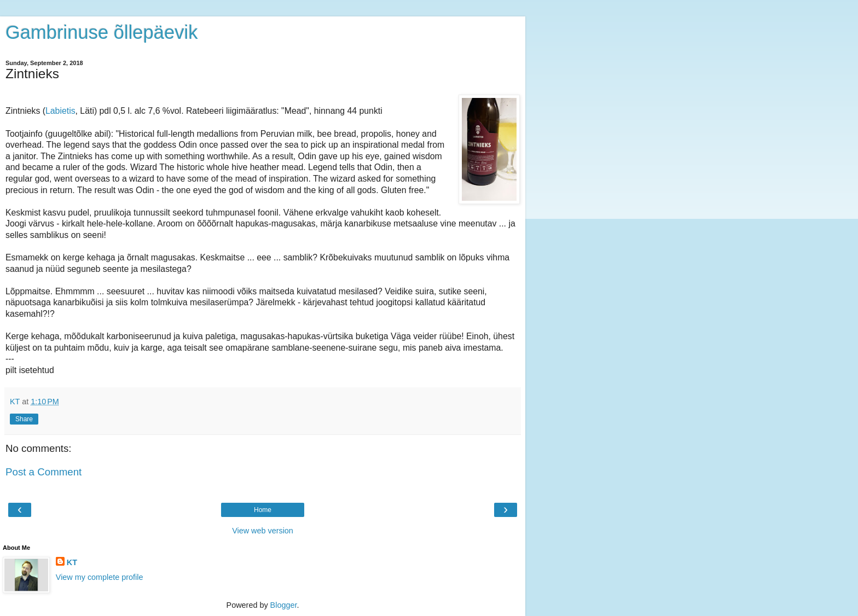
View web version (263, 531)
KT (72, 562)
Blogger (284, 605)
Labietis (60, 111)
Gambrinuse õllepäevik (102, 32)
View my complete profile (100, 577)
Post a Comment (44, 472)
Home (263, 510)
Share (24, 419)
